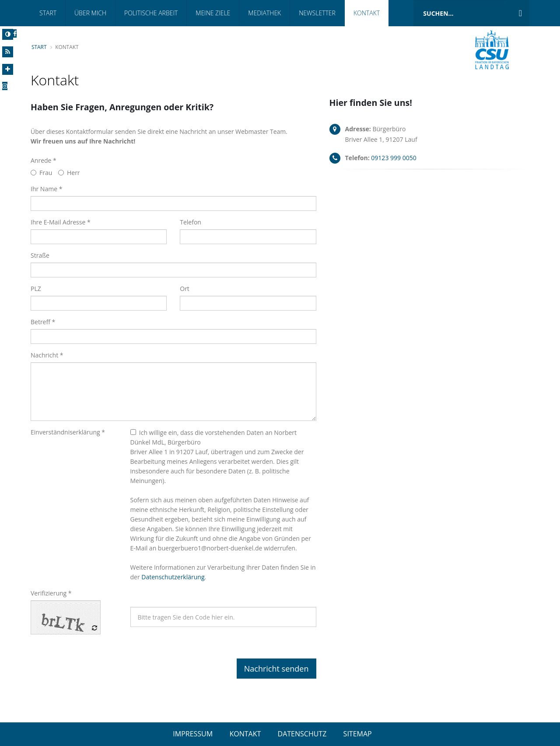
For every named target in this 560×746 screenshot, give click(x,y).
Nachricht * (47, 355)
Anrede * (44, 160)
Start (48, 13)
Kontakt (367, 13)
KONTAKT (245, 734)
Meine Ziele (213, 13)
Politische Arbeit (151, 13)
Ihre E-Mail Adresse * (61, 222)
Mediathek (264, 13)
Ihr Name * (46, 189)
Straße (40, 255)
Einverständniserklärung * (68, 432)
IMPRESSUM (193, 734)
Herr (69, 173)
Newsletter (317, 13)
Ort (185, 289)
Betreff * (43, 322)
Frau (41, 173)
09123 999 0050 (394, 158)
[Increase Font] (8, 69)
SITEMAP (358, 734)
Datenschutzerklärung (173, 577)
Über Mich (90, 13)
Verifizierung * (51, 593)
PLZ (36, 289)
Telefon (191, 222)
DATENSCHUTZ (302, 734)
